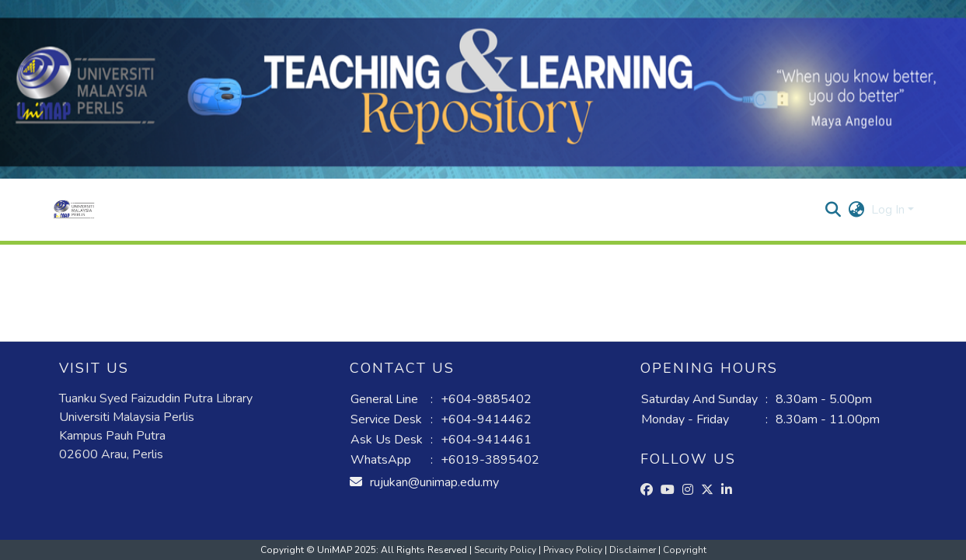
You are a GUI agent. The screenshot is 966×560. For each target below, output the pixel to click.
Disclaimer (634, 550)
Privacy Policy (574, 550)
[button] (74, 210)
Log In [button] (889, 210)
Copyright (685, 550)
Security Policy (506, 550)
